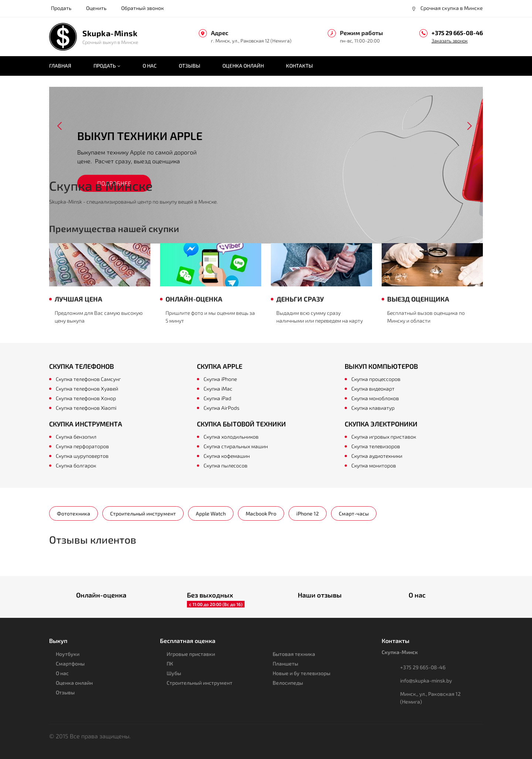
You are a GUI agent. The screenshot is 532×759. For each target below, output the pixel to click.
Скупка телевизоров (376, 446)
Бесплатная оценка (188, 641)
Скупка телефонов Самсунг (88, 379)
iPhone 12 (308, 513)
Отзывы (190, 66)
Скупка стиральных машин (236, 446)
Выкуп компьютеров (381, 366)
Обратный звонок (143, 8)
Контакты (299, 66)
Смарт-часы (354, 513)
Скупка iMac (218, 389)
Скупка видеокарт (373, 389)
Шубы (174, 673)
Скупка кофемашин (227, 456)
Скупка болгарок (76, 465)
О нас (150, 66)
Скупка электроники (381, 424)
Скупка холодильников (231, 437)
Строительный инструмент (143, 513)
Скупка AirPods (221, 408)
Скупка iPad (217, 398)
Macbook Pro (261, 513)
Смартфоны (70, 663)
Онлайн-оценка (101, 595)
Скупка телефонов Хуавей (87, 389)
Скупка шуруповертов (82, 456)
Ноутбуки (68, 654)
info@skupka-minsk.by (426, 680)
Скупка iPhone (220, 379)
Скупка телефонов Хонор (86, 398)
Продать (61, 8)
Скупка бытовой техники (241, 424)
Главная (60, 66)
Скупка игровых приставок (384, 437)
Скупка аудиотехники (377, 456)
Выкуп (58, 641)
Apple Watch (211, 513)
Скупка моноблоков (375, 398)
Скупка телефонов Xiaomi (86, 408)
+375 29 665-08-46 (457, 33)
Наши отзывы (320, 595)
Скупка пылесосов (226, 465)
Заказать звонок (450, 41)
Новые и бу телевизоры (301, 673)
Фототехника (74, 513)
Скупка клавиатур (373, 408)
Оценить (96, 8)
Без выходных (210, 595)
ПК (170, 663)
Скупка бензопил (76, 437)
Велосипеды (288, 683)
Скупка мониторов (374, 465)
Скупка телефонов (81, 366)
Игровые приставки (191, 654)
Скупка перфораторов (82, 446)
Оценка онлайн (243, 66)
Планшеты (285, 663)
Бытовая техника (294, 654)
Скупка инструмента (86, 424)
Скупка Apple (220, 366)
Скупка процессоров (376, 379)
